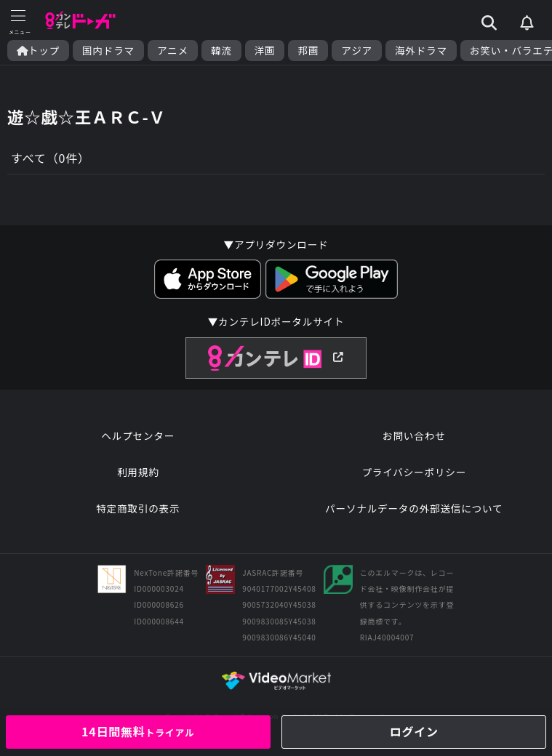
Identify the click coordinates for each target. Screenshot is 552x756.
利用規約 (138, 472)
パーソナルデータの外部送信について (414, 508)
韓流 (221, 51)
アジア (357, 51)
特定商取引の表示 (138, 508)
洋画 (265, 51)
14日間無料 (138, 731)
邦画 (308, 51)
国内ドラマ (108, 51)
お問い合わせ (414, 435)
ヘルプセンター (138, 435)
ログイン (414, 731)
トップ (38, 51)
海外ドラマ (421, 51)
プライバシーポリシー (414, 472)
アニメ (173, 51)
